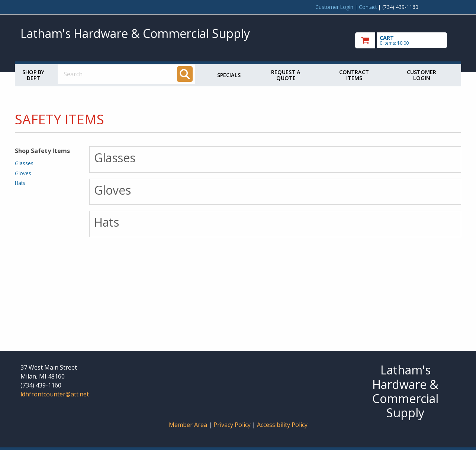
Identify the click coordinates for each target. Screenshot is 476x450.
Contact (368, 7)
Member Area (188, 425)
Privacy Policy (233, 425)
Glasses (24, 163)
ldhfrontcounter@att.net (55, 394)
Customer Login (334, 7)
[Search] (185, 74)
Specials (229, 75)
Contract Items (354, 75)
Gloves (23, 173)
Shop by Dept (33, 75)
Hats (20, 183)
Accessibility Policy (282, 425)
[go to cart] (405, 40)
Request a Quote (286, 75)
